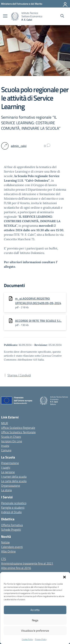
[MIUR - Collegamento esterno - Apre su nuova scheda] (22, 4)
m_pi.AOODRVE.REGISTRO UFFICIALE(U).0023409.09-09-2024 (38, 301)
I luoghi (6, 467)
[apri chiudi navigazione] (5, 16)
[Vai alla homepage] (15, 16)
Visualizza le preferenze (35, 631)
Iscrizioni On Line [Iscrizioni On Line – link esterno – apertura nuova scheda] (12, 441)
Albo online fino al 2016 (16, 568)
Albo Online (8, 551)
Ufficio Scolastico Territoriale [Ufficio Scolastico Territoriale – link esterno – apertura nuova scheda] (18, 432)
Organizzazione (11, 486)
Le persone (8, 472)
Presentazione (10, 463)
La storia (6, 490)
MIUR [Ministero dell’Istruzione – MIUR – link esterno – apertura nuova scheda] (5, 423)
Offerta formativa (12, 525)
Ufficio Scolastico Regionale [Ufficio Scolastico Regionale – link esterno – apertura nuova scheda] (18, 428)
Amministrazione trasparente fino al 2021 (27, 563)
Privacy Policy (41, 639)
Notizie (5, 542)
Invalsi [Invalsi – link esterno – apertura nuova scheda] (5, 446)
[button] (64, 577)
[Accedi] (65, 4)
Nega (35, 620)
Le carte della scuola (14, 481)
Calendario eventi (12, 547)
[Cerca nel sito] (62, 16)
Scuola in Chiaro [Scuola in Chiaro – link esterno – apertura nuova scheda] (11, 437)
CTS (4, 559)
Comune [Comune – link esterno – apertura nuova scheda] (6, 450)
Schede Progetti (11, 530)
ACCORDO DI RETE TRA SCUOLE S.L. (38, 321)
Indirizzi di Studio (11, 512)
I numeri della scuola (14, 477)
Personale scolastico (14, 503)
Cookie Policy (27, 639)
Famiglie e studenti (13, 508)
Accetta (35, 610)
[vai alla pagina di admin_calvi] (19, 146)
